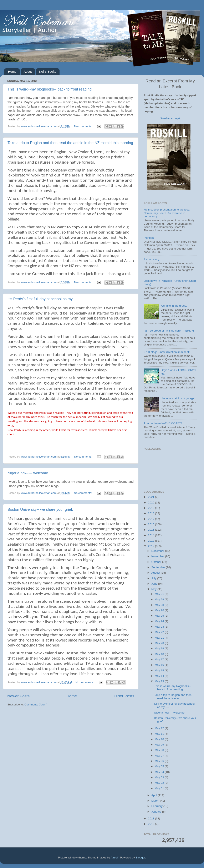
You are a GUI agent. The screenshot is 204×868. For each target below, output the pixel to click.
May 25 (160, 616)
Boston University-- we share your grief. (40, 509)
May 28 (160, 605)
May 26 (160, 610)
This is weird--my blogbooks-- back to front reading (50, 89)
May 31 (160, 594)
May (154, 589)
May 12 (160, 728)
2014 (152, 535)
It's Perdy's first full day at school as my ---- (43, 299)
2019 (152, 508)
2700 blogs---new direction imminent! (167, 352)
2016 (152, 524)
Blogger (141, 858)
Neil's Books (47, 72)
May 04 (160, 772)
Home (12, 72)
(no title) (149, 238)
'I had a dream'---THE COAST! (163, 423)
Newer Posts (18, 696)
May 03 (160, 777)
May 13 (160, 681)
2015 (152, 530)
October (157, 562)
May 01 (160, 788)
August (156, 573)
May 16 (160, 665)
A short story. (152, 259)
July (154, 578)
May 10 (160, 739)
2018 (152, 513)
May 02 (160, 783)
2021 (152, 497)
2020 (152, 503)
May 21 (160, 638)
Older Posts (124, 696)
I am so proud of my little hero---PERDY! (169, 331)
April (155, 795)
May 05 (160, 766)
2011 (152, 818)
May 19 (160, 648)
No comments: (84, 126)
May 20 (160, 643)
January (157, 812)
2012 (152, 546)
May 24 (160, 621)
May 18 (160, 654)
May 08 (160, 750)
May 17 (160, 659)
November (158, 556)
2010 (152, 824)
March (156, 801)
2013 (152, 541)
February (157, 806)
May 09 (160, 745)
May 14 (160, 676)
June (155, 584)
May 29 (160, 599)
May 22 (160, 632)
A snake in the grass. (174, 306)
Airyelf (115, 858)
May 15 (160, 670)
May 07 (160, 756)
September (159, 567)
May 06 (160, 761)
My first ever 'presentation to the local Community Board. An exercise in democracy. (167, 213)
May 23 (160, 627)
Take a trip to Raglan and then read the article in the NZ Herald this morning (70, 143)
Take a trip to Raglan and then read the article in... (173, 697)
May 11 (160, 734)
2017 (152, 519)
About (28, 72)
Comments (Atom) (36, 705)
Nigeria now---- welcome (28, 473)
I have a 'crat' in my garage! (178, 398)
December (158, 551)
